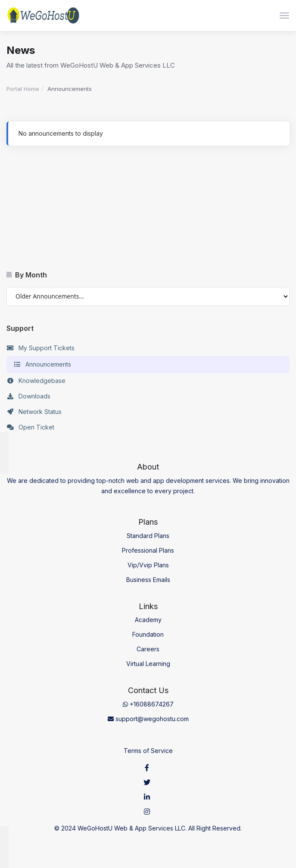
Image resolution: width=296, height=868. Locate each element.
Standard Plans (148, 536)
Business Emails (148, 580)
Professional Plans (148, 550)
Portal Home (23, 89)
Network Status (34, 412)
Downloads (28, 396)
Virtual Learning (148, 664)
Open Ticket (30, 427)
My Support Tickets (41, 348)
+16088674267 (148, 704)
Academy (148, 620)
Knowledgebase (36, 381)
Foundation (148, 634)
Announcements (42, 364)
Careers (148, 649)
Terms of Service (148, 751)
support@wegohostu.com (148, 719)
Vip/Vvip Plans (148, 565)
